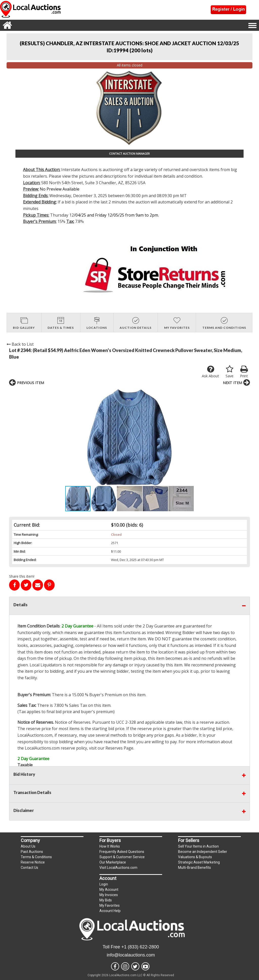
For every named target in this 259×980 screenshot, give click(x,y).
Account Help (110, 911)
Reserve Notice (33, 862)
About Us (28, 846)
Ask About (210, 372)
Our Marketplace (113, 862)
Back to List (20, 344)
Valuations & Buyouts (195, 857)
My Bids (106, 900)
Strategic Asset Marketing (199, 862)
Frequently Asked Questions (122, 852)
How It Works (110, 846)
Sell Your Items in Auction (198, 846)
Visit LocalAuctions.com (118, 868)
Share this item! (22, 576)
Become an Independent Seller (203, 852)
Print (244, 372)
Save (230, 372)
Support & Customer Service (122, 857)
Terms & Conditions (36, 857)
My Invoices (109, 895)
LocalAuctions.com (35, 735)
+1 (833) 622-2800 (140, 947)
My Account (109, 890)
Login (104, 884)
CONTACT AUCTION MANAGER (129, 154)
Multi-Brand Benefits (195, 868)
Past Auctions (32, 852)
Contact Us (29, 868)
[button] (62, 437)
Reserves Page (119, 748)
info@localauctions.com (131, 955)
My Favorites (110, 905)
